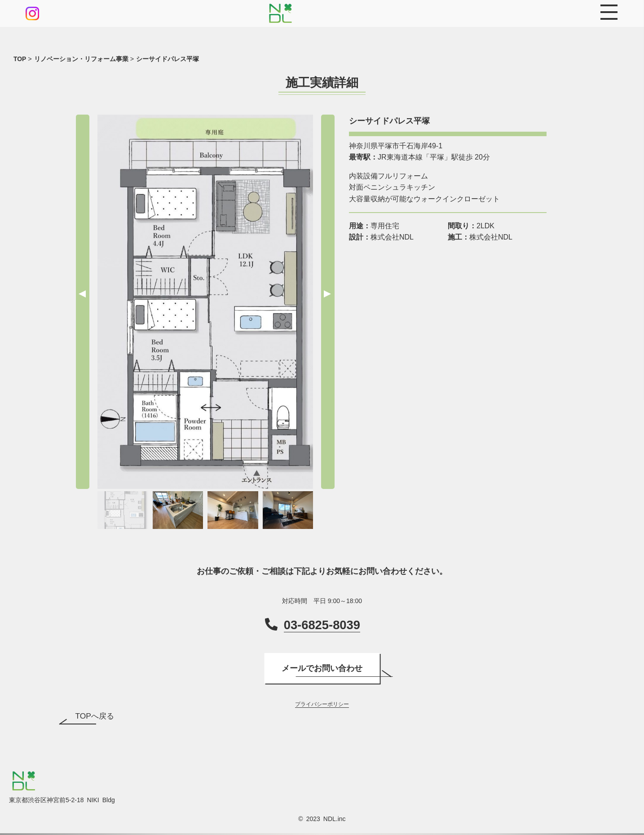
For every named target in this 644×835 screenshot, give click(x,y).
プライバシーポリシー (322, 705)
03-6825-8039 (322, 625)
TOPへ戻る (95, 717)
